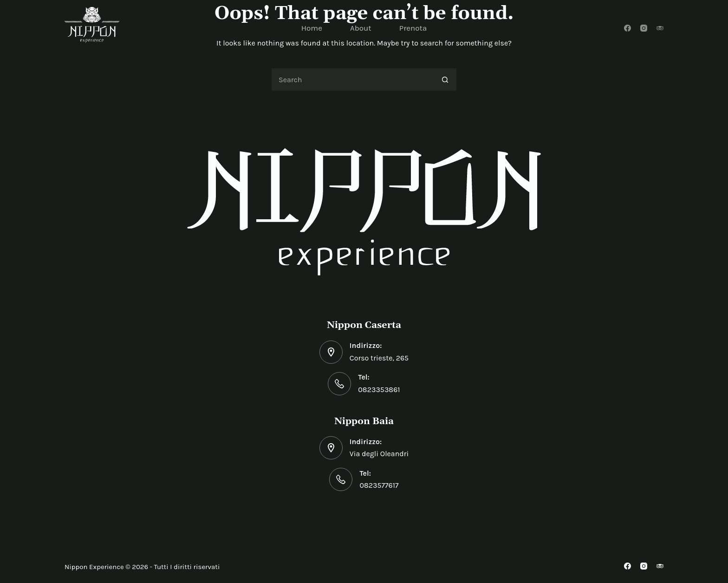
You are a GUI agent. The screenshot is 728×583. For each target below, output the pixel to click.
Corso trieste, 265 (379, 358)
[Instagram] (644, 28)
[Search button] (445, 79)
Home (312, 28)
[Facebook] (627, 28)
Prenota (413, 28)
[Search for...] (352, 79)
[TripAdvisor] (660, 28)
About (361, 28)
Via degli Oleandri (379, 454)
